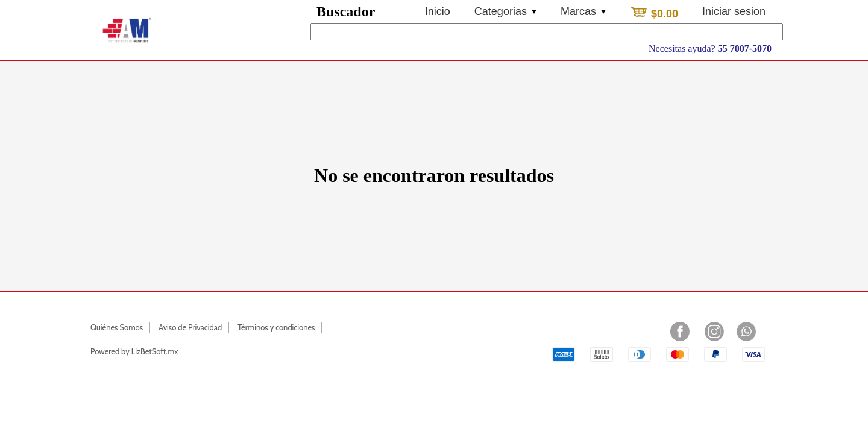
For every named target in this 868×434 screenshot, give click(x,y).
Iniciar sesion (734, 11)
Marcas (583, 11)
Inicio (438, 11)
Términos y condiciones (276, 327)
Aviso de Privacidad (190, 327)
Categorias (505, 11)
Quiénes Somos (117, 327)
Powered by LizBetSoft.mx (134, 351)
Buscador (346, 11)
